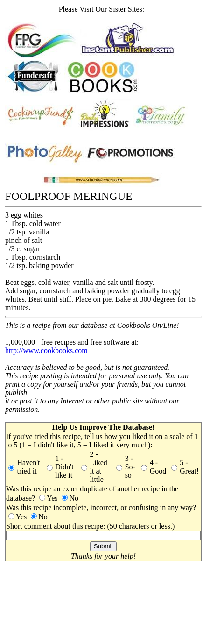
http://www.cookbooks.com (46, 350)
